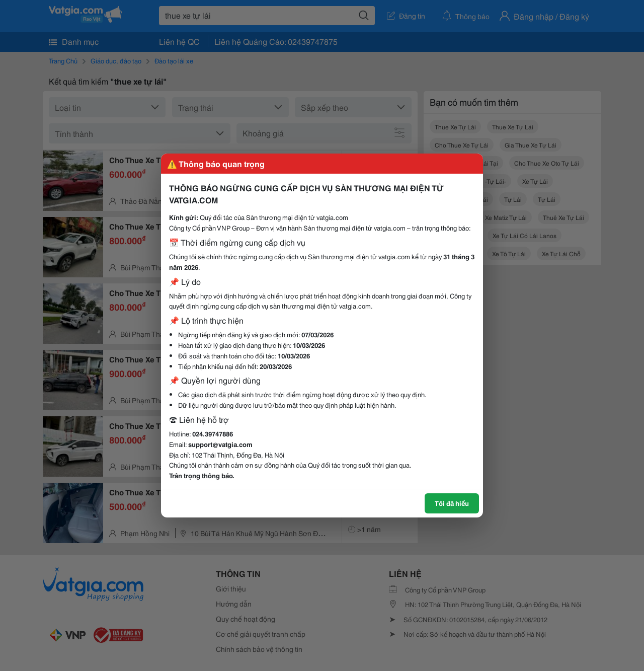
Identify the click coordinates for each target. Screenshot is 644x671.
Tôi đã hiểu (452, 503)
